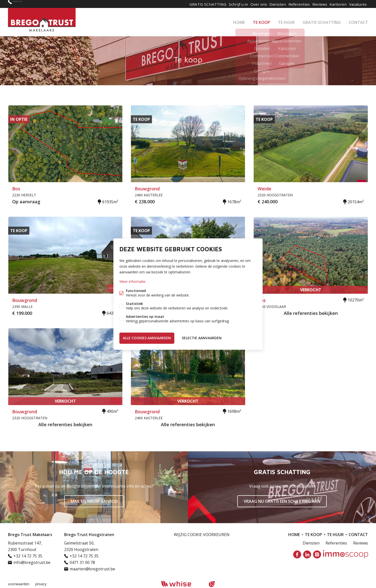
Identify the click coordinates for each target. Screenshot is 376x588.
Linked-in (307, 554)
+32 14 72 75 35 (27, 4)
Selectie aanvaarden (202, 337)
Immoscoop (346, 554)
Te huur (286, 21)
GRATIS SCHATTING (322, 21)
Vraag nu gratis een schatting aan (282, 501)
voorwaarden (19, 584)
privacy (41, 584)
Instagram (317, 554)
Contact (358, 21)
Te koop (261, 21)
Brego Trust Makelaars (30, 535)
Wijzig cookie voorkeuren (202, 535)
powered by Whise (182, 584)
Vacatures (357, 4)
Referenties (294, 4)
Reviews (316, 4)
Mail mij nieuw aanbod (94, 501)
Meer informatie (132, 282)
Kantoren (336, 4)
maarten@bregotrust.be (92, 569)
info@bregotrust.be (32, 562)
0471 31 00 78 (82, 562)
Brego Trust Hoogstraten (89, 535)
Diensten (272, 4)
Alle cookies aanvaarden (147, 337)
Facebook (297, 554)
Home (239, 21)
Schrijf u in (229, 4)
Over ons (251, 4)
